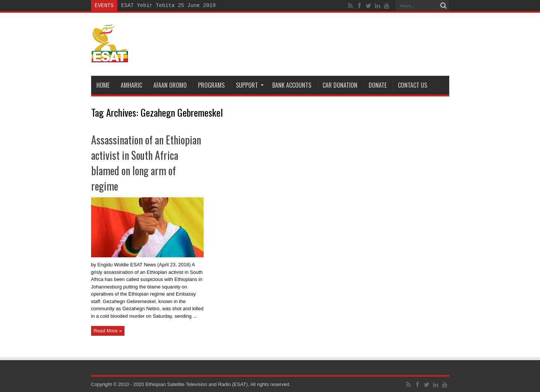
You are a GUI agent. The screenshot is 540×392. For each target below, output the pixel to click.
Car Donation (340, 85)
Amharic (131, 85)
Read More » (108, 331)
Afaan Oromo (170, 85)
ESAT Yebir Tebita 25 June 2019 (168, 5)
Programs (211, 85)
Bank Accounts (292, 85)
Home (103, 85)
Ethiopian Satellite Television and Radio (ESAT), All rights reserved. (218, 384)
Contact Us (412, 85)
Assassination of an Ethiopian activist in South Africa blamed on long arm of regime (146, 163)
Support (250, 85)
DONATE (378, 85)
